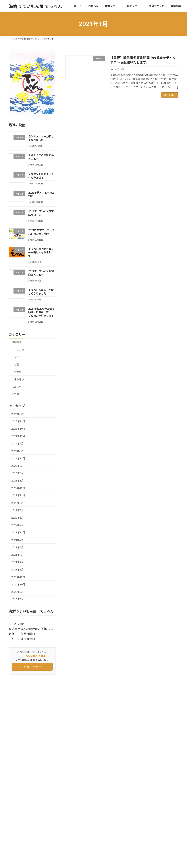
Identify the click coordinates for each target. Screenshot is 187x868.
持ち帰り (19, 379)
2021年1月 (18, 570)
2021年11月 (18, 533)
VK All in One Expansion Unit (117, 862)
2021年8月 (18, 547)
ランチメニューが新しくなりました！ (144, 724)
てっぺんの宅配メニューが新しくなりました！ (41, 252)
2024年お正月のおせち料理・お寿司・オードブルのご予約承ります (41, 312)
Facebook (17, 698)
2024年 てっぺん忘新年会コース (142, 775)
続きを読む (170, 95)
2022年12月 (18, 488)
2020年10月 (18, 584)
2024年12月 (18, 436)
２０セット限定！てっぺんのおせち (143, 749)
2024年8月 (18, 444)
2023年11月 (18, 458)
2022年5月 (18, 510)
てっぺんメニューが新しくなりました (144, 825)
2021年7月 (18, 555)
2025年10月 (18, 429)
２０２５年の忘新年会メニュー (141, 737)
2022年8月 (18, 503)
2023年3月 (18, 480)
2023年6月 (18, 473)
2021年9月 (18, 540)
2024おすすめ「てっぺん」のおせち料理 (145, 787)
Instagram (48, 698)
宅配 (16, 364)
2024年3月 (18, 451)
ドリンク (19, 350)
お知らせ (16, 387)
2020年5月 (18, 599)
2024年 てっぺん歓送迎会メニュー (143, 812)
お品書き (16, 342)
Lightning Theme (92, 862)
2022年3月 (18, 518)
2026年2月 (18, 414)
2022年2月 (18, 525)
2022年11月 (18, 495)
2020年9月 (18, 592)
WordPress (74, 862)
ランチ (18, 357)
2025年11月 (18, 421)
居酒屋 (18, 372)
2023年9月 (18, 466)
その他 (15, 394)
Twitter (32, 698)
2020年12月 (18, 577)
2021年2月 (18, 562)
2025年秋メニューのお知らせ (140, 762)
